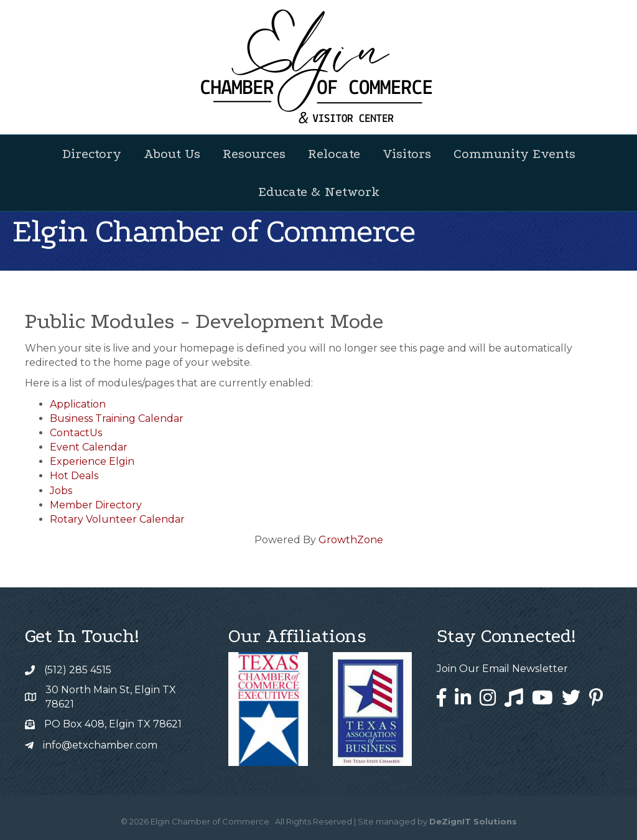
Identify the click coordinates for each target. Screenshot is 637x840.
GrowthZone (351, 540)
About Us (172, 154)
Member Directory (96, 505)
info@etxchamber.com (100, 745)
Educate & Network (319, 192)
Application (78, 404)
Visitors (407, 154)
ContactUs (76, 433)
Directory (92, 154)
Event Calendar (89, 447)
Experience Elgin (92, 461)
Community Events (514, 154)
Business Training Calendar (117, 418)
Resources (254, 154)
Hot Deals (74, 476)
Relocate (334, 154)
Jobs (61, 491)
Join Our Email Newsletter (502, 669)
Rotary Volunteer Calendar (117, 519)
